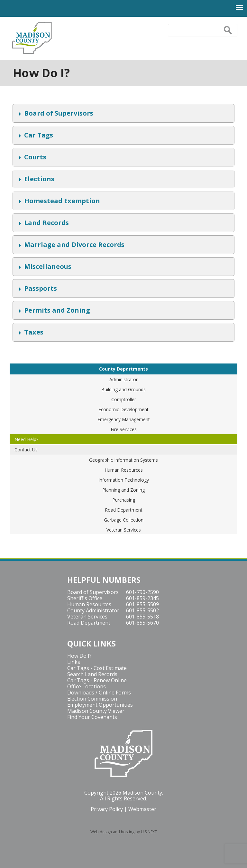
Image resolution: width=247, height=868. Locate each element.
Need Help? (26, 439)
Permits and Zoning (56, 311)
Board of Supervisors (58, 114)
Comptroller (124, 399)
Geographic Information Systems (123, 460)
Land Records (46, 223)
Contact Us (26, 450)
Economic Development (123, 409)
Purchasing (124, 500)
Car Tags (38, 136)
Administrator (123, 379)
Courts (34, 158)
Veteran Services (124, 530)
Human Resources (124, 470)
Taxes (33, 333)
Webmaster (142, 809)
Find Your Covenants (92, 717)
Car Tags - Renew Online (97, 680)
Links (74, 662)
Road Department (124, 510)
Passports (40, 289)
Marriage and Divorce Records (73, 245)
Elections (38, 180)
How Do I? (79, 656)
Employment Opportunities (100, 705)
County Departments (123, 369)
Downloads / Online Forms (99, 693)
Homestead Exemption (61, 202)
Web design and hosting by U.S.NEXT (124, 832)
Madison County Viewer (96, 711)
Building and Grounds (123, 389)
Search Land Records (92, 674)
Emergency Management (124, 419)
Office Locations (87, 686)
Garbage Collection (124, 520)
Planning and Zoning (123, 490)
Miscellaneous (47, 267)
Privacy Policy (107, 809)
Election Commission (92, 699)
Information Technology (124, 480)
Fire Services (124, 429)
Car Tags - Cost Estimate (97, 668)
